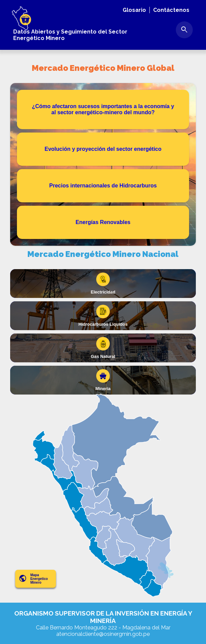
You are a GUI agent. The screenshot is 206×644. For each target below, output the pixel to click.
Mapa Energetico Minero (33, 579)
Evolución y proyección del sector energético (103, 149)
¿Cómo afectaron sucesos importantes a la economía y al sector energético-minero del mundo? (103, 109)
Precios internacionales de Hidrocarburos (103, 186)
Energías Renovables (103, 222)
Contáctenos (171, 10)
